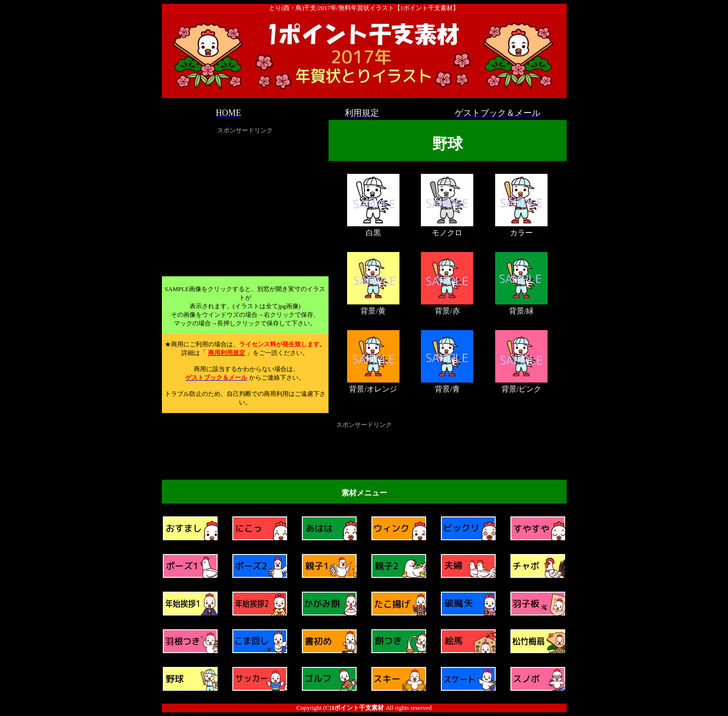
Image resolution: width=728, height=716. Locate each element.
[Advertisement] (245, 203)
